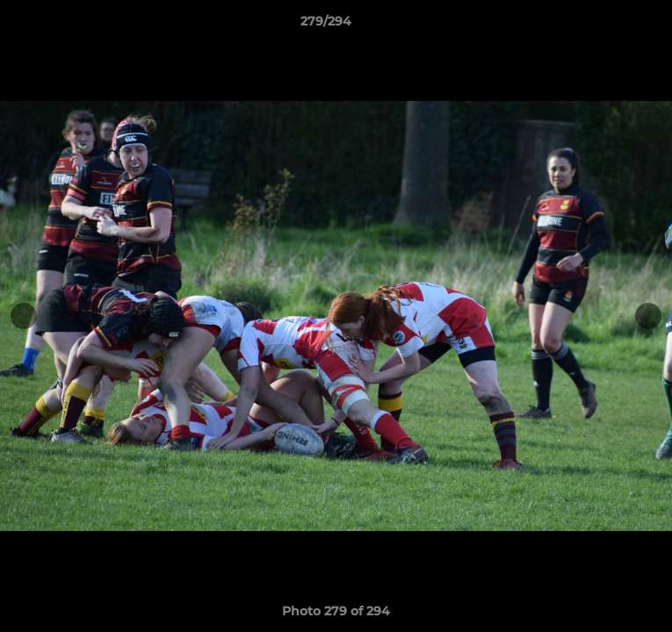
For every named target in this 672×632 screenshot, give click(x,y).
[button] (609, 25)
